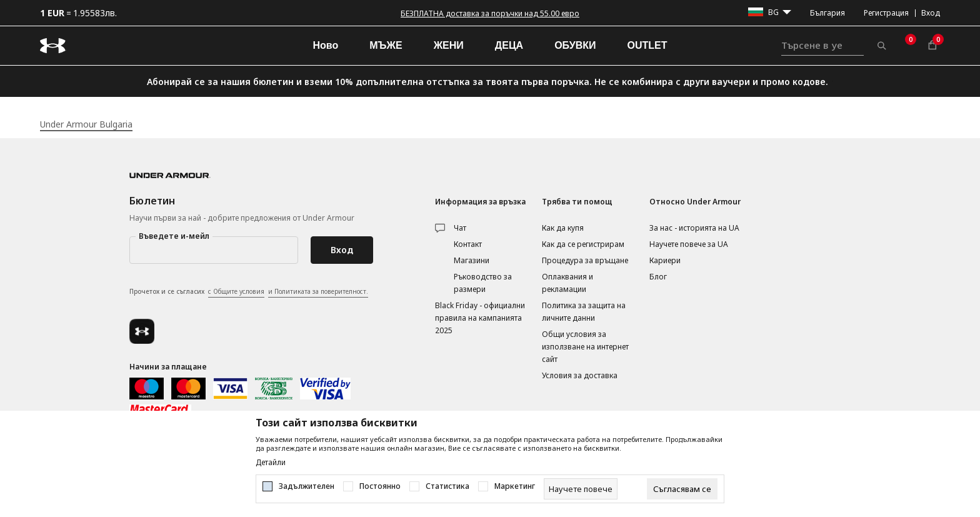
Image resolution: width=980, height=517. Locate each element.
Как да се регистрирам (583, 244)
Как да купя (563, 228)
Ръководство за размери (483, 283)
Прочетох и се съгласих (249, 292)
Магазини (472, 260)
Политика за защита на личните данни (584, 312)
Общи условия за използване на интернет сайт (585, 347)
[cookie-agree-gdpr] (682, 489)
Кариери (665, 260)
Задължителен (307, 486)
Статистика (447, 486)
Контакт (468, 244)
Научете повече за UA (689, 244)
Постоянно (380, 486)
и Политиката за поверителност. (318, 291)
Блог (658, 277)
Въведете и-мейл (174, 236)
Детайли (271, 463)
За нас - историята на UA (694, 228)
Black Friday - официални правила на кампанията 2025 (480, 318)
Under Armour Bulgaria (86, 124)
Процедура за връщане (585, 260)
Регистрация (886, 13)
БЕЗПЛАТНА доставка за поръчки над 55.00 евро (490, 13)
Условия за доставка (580, 375)
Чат (460, 228)
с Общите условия (236, 291)
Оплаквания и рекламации (567, 283)
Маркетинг (515, 486)
